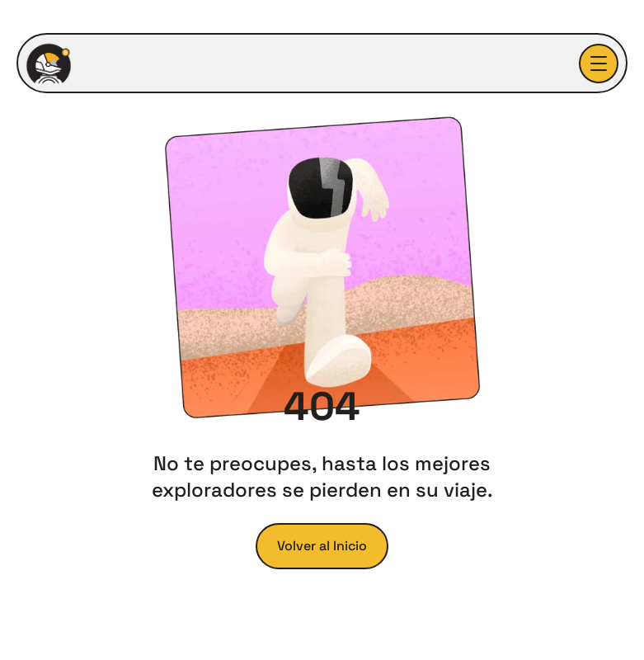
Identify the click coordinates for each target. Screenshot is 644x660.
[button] (599, 64)
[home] (49, 64)
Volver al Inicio (322, 546)
